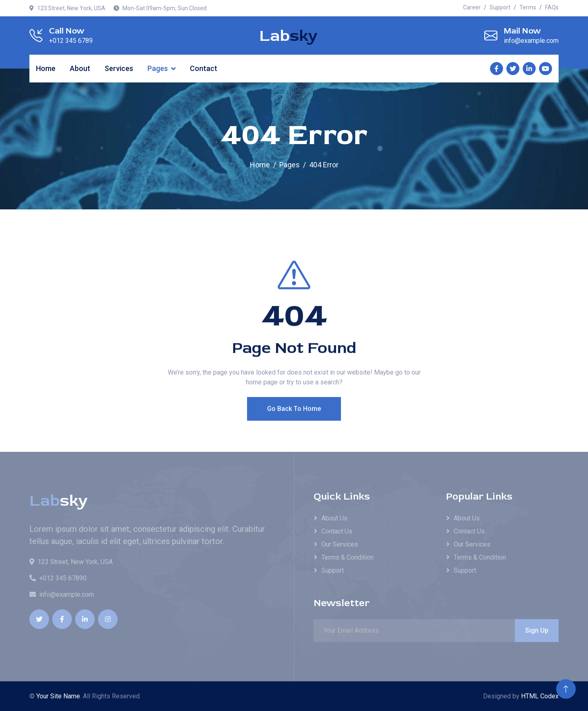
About (80, 68)
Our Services (340, 544)
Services (119, 68)
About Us (334, 518)
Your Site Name (58, 696)
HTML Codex (540, 696)
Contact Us (337, 531)
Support (500, 7)
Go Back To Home (294, 424)
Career (472, 7)
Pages (158, 68)
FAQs (552, 7)
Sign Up (537, 630)
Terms (528, 7)
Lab (288, 36)
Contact (204, 68)
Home (46, 68)
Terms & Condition (347, 557)
